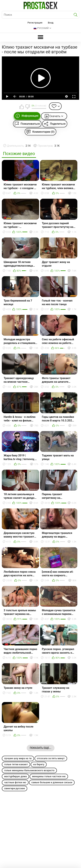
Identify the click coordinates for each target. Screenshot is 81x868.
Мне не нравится (27, 107)
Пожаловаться (30, 124)
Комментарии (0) (43, 132)
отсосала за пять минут (51, 758)
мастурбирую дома (15, 776)
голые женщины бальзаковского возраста (29, 770)
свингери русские (15, 788)
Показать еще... (40, 748)
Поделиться (58, 124)
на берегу (39, 764)
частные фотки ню (15, 782)
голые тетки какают (16, 764)
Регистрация (35, 23)
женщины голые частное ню (49, 776)
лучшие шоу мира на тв (18, 758)
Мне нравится (22, 107)
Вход (51, 23)
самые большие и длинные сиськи (52, 782)
